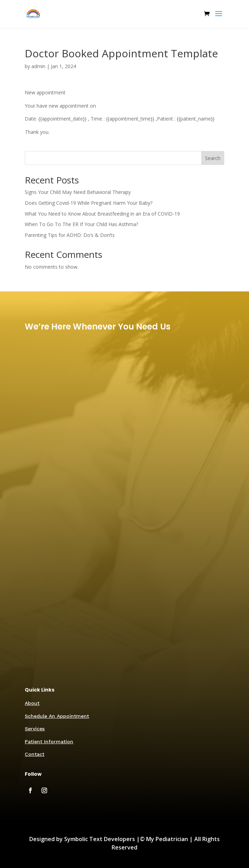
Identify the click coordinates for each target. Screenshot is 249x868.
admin (38, 66)
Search (213, 158)
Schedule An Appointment (57, 716)
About (32, 703)
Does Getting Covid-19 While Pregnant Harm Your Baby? (89, 203)
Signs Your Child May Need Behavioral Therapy (78, 192)
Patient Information (49, 742)
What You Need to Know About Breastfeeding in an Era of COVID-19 (102, 214)
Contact (35, 754)
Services (35, 729)
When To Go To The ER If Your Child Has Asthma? (81, 224)
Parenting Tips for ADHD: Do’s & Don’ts (70, 235)
